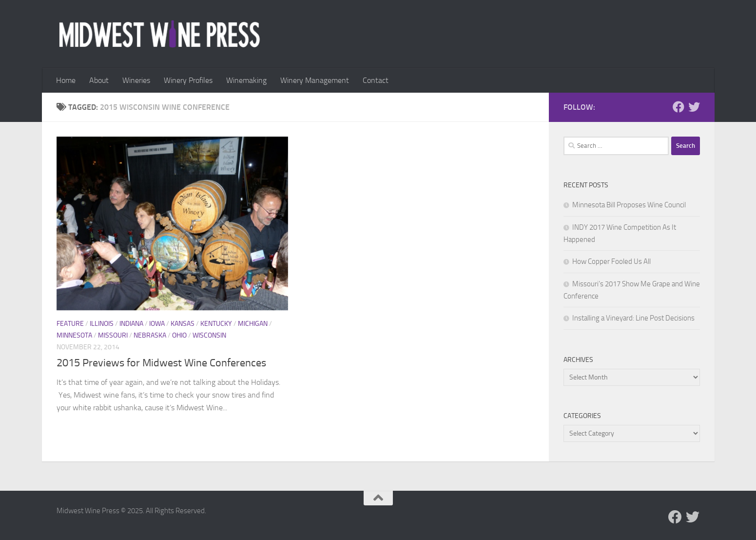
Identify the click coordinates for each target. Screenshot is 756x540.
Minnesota (74, 335)
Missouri (113, 335)
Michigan (253, 324)
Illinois (102, 324)
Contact (376, 80)
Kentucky (216, 324)
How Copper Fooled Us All (611, 261)
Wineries (136, 80)
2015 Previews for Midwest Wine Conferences (161, 363)
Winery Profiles (188, 80)
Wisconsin (209, 335)
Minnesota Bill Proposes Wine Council (629, 205)
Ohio (179, 335)
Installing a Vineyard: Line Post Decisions (633, 318)
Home (66, 80)
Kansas (183, 324)
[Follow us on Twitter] (694, 107)
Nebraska (150, 335)
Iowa (157, 324)
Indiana (131, 324)
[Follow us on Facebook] (678, 107)
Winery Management (315, 80)
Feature (70, 324)
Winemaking (246, 80)
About (99, 80)
